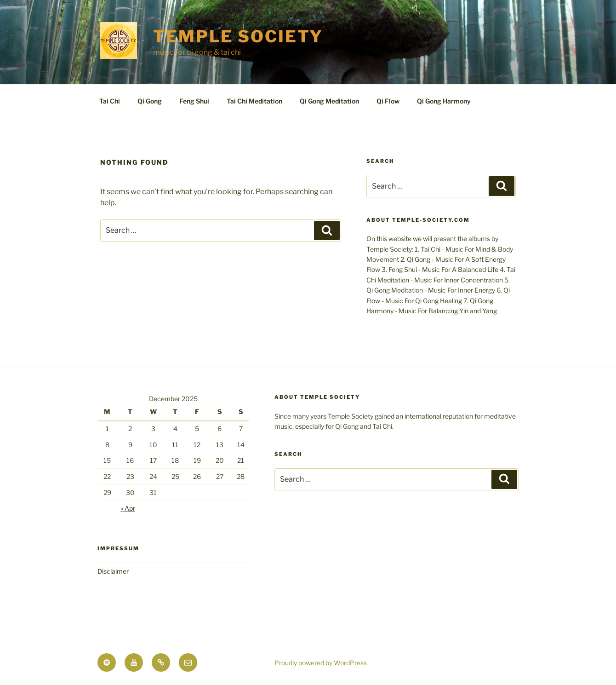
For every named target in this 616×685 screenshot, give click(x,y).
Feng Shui (194, 101)
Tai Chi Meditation (254, 101)
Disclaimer (113, 571)
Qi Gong (150, 101)
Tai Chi (110, 101)
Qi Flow (388, 101)
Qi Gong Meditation (329, 101)
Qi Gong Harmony (444, 101)
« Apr (128, 508)
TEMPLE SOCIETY (238, 36)
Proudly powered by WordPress (321, 663)
